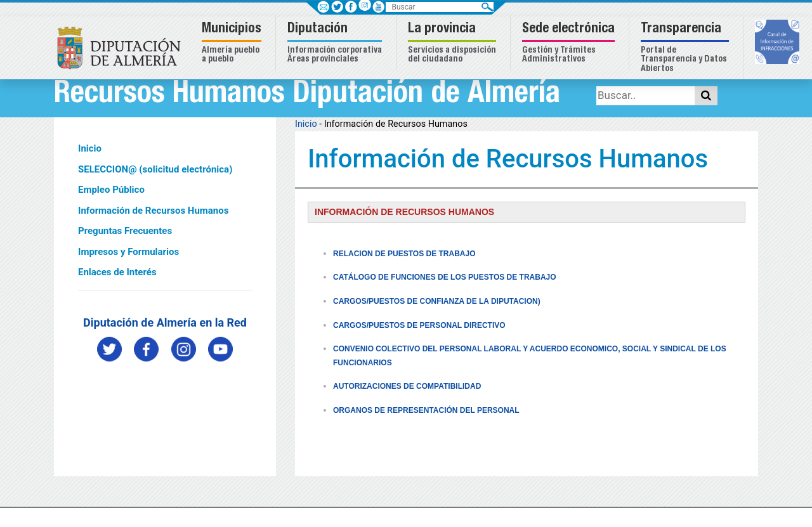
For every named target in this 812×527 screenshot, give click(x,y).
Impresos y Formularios (128, 252)
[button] (233, 43)
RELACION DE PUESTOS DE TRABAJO (404, 254)
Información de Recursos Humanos (153, 211)
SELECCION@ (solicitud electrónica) (155, 169)
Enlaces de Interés (117, 272)
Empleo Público (111, 190)
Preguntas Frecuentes (125, 231)
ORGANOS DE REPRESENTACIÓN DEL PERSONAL (426, 410)
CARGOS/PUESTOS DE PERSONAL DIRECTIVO (419, 325)
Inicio (90, 148)
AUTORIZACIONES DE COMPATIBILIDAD (407, 386)
